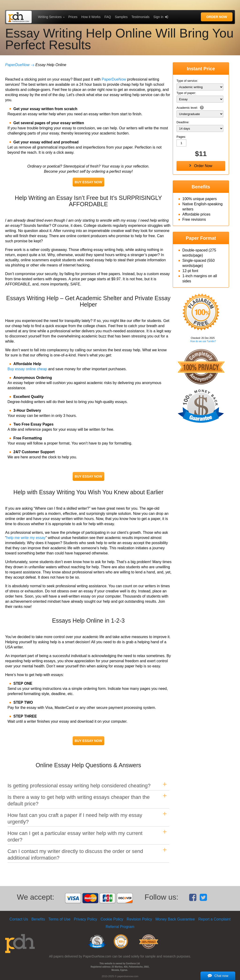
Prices (73, 17)
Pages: (181, 137)
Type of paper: (186, 93)
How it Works (91, 17)
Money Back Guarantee (175, 919)
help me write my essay (26, 538)
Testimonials (141, 17)
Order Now (217, 17)
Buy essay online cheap (27, 369)
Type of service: (187, 81)
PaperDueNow (17, 65)
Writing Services (50, 17)
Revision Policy (139, 919)
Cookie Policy (112, 919)
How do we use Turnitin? (203, 341)
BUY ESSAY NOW (88, 182)
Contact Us (19, 919)
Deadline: (183, 122)
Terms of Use (59, 919)
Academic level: (190, 108)
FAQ (108, 17)
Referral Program (120, 927)
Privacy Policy (86, 919)
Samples (121, 17)
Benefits (38, 919)
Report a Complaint (214, 919)
